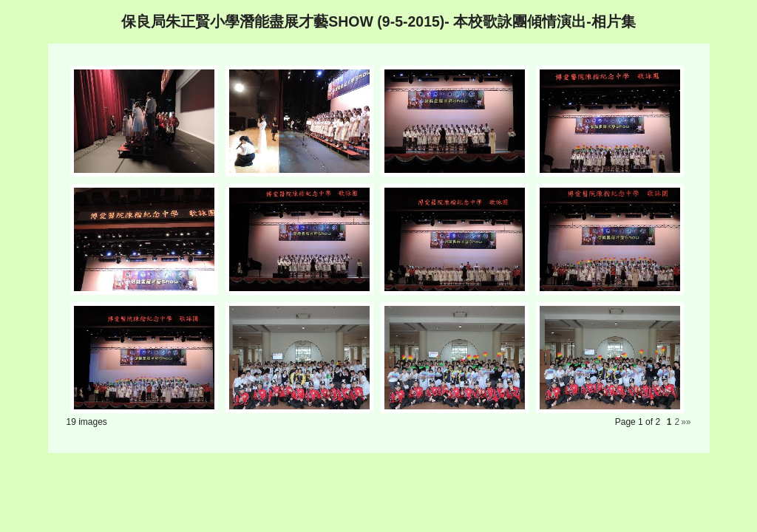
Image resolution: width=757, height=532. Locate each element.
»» (686, 422)
